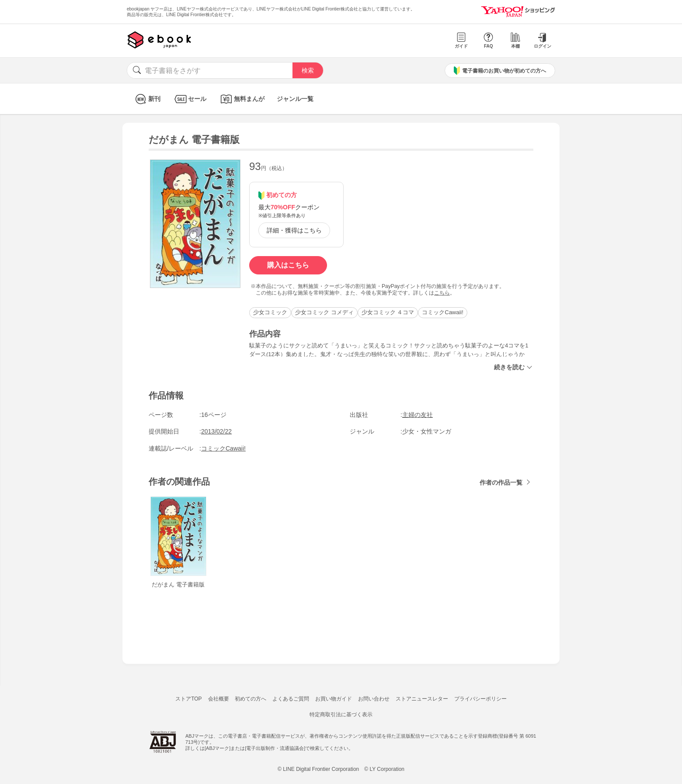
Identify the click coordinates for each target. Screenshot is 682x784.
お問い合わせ (374, 699)
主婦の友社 (418, 415)
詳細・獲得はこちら (294, 230)
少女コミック (270, 312)
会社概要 (219, 699)
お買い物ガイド (334, 699)
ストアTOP (188, 699)
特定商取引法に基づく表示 (341, 715)
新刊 (147, 99)
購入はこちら (288, 265)
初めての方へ (251, 699)
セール (190, 99)
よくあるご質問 (291, 699)
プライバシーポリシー (480, 699)
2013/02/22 (216, 431)
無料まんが (242, 99)
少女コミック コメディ (324, 312)
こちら (442, 293)
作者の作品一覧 (501, 482)
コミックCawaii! (443, 312)
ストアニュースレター (422, 699)
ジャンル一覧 (295, 99)
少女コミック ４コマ (388, 312)
